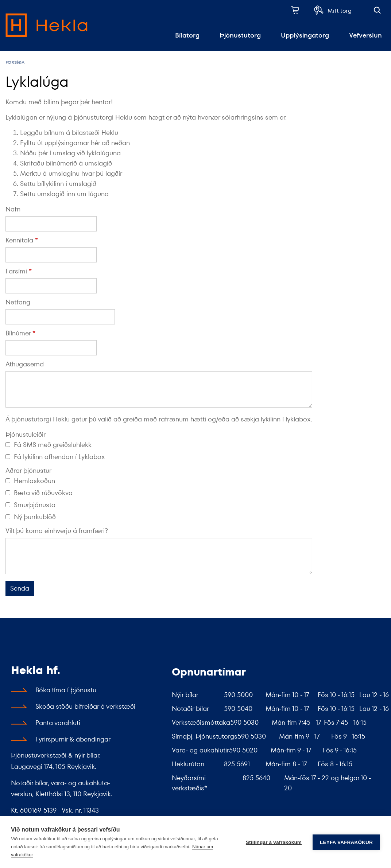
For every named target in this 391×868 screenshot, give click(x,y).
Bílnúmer (18, 333)
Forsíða (15, 62)
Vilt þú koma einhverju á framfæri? (57, 531)
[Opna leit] (377, 10)
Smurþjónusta (30, 505)
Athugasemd (25, 364)
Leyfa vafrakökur (346, 842)
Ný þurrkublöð (31, 517)
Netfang (18, 302)
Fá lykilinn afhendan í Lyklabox (55, 457)
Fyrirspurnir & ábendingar (73, 739)
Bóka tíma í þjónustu (66, 690)
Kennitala (19, 240)
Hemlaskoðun (30, 481)
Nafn (13, 209)
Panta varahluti (58, 723)
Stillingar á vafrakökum (274, 842)
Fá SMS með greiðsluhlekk (49, 445)
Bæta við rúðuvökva (39, 493)
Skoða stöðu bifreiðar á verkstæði (85, 706)
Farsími (16, 271)
